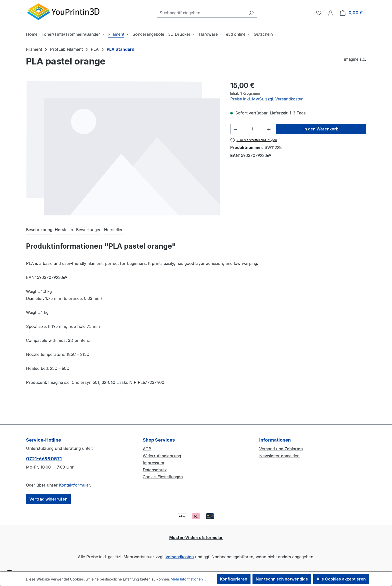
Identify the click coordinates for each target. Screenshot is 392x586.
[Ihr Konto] (331, 13)
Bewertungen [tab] (89, 230)
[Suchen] (251, 13)
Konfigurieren (234, 579)
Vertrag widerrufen (48, 499)
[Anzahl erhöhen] (269, 129)
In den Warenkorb (321, 129)
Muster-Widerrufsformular (196, 538)
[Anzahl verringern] (235, 129)
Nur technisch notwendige (282, 579)
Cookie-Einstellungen (163, 477)
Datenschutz (155, 470)
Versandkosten (180, 557)
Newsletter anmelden (279, 456)
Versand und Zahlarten (281, 449)
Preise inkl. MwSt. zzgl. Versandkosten (267, 99)
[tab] (39, 230)
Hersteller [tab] (64, 230)
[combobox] (201, 13)
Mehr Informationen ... (188, 579)
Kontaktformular (74, 485)
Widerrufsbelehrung (162, 456)
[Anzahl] (252, 129)
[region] (123, 148)
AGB (147, 449)
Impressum (153, 463)
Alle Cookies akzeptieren (341, 579)
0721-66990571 (44, 459)
